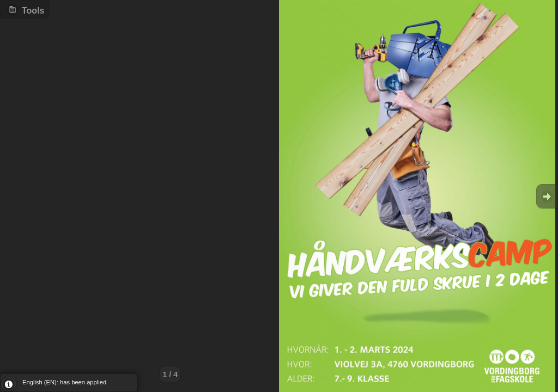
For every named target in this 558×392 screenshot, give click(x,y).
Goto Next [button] (547, 196)
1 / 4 (170, 375)
